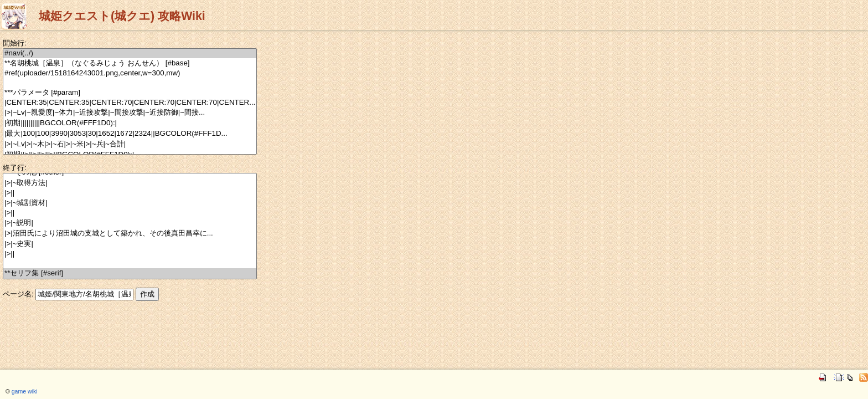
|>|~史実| (130, 244)
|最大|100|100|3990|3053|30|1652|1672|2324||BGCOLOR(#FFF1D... (130, 134)
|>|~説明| (130, 223)
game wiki (25, 391)
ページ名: (18, 294)
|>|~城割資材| (130, 203)
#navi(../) (130, 53)
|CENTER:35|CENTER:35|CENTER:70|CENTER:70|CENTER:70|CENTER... (130, 103)
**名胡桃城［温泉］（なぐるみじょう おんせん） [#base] (130, 63)
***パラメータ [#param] (130, 93)
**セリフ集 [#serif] (130, 273)
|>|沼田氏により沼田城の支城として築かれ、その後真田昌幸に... (130, 234)
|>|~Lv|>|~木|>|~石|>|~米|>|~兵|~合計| (130, 144)
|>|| (130, 193)
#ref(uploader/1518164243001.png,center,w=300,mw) (130, 73)
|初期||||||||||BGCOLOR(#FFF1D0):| (130, 123)
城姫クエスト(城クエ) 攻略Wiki (122, 16)
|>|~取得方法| (130, 183)
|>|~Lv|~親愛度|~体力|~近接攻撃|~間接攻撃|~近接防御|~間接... (130, 113)
